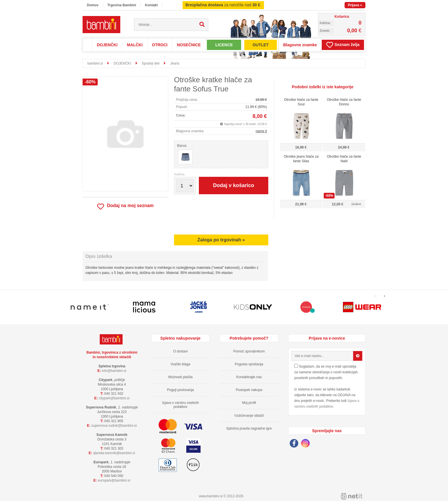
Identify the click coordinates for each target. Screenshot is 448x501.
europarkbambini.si (114, 480)
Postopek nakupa (249, 390)
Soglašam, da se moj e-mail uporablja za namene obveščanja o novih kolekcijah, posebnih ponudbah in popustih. (326, 372)
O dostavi (180, 351)
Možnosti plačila (180, 377)
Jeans (175, 63)
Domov (93, 5)
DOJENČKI (107, 45)
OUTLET (261, 45)
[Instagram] (307, 444)
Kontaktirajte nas (249, 377)
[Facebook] (295, 444)
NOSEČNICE (189, 45)
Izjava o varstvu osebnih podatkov (180, 405)
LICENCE (224, 45)
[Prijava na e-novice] (358, 356)
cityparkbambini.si (114, 398)
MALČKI (135, 45)
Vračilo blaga (180, 364)
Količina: (180, 175)
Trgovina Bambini (122, 5)
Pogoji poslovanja (180, 390)
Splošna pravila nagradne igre (249, 428)
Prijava (355, 5)
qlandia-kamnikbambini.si (114, 453)
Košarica (342, 17)
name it (261, 131)
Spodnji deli (151, 63)
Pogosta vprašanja (249, 364)
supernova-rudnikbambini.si (114, 426)
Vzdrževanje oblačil (249, 416)
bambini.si (95, 63)
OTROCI (160, 45)
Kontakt (151, 5)
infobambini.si (114, 371)
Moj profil (249, 403)
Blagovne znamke (300, 45)
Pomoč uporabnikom (249, 351)
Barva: (182, 146)
